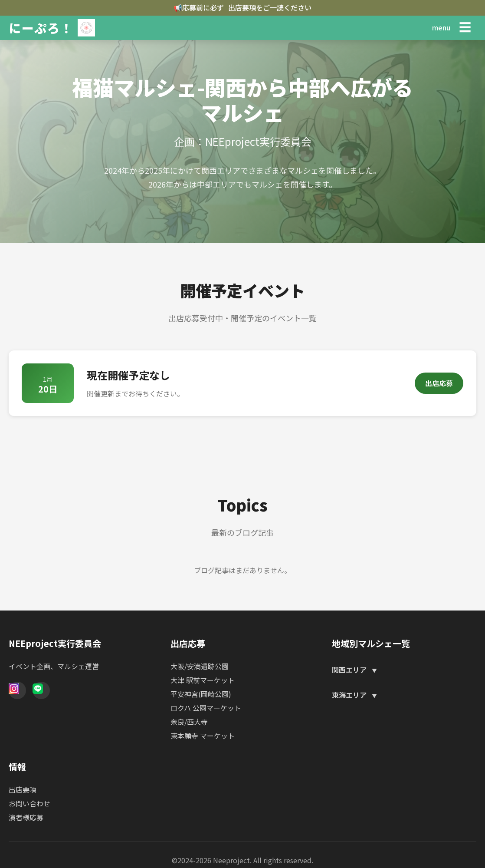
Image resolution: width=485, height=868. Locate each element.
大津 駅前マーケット (203, 680)
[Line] (41, 690)
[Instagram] (17, 690)
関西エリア (350, 670)
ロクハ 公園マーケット (206, 708)
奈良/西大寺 (189, 722)
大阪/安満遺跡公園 (200, 666)
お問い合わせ (29, 803)
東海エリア (350, 695)
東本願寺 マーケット (203, 736)
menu (441, 27)
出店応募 (439, 383)
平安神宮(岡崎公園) (201, 694)
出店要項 (242, 7)
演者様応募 (26, 817)
